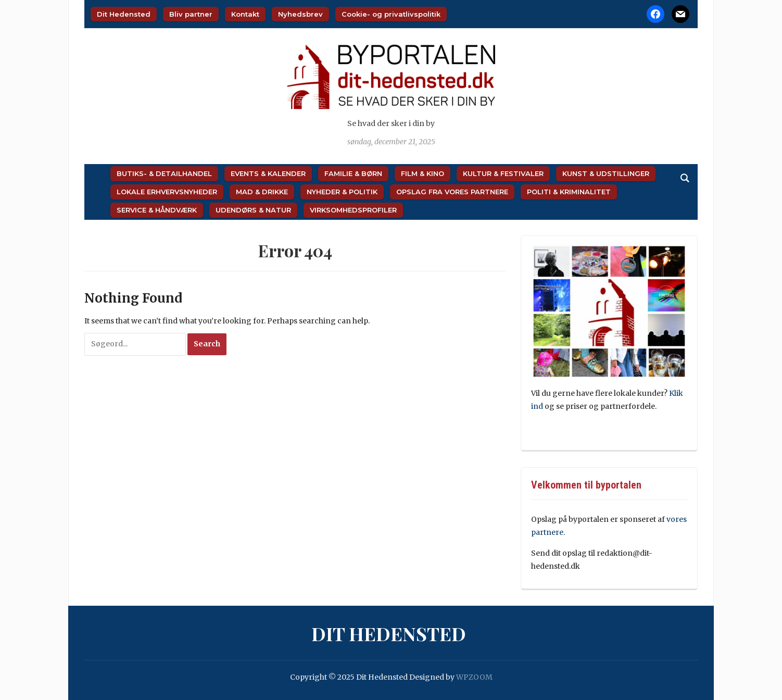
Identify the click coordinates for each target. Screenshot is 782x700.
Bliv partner (191, 14)
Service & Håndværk (157, 210)
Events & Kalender (268, 173)
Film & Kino (422, 173)
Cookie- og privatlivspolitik (391, 14)
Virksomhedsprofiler (353, 210)
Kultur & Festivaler (503, 173)
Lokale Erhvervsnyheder (167, 192)
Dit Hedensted (124, 14)
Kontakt (245, 14)
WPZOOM (474, 677)
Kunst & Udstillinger (606, 173)
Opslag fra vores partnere (452, 192)
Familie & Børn (353, 173)
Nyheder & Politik (342, 192)
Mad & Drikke (262, 192)
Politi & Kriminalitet (569, 192)
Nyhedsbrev (300, 14)
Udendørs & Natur (253, 210)
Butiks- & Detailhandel (164, 173)
